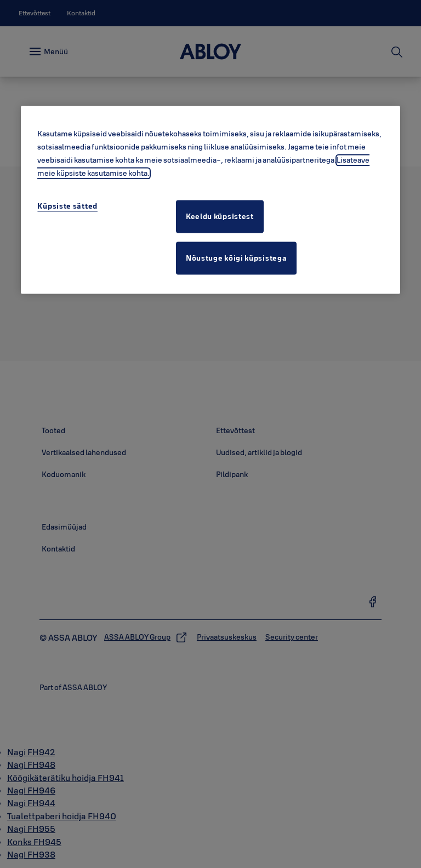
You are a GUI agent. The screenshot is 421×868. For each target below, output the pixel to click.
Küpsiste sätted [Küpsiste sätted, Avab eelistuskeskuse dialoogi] (67, 206)
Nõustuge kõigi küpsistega (237, 258)
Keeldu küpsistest (220, 216)
